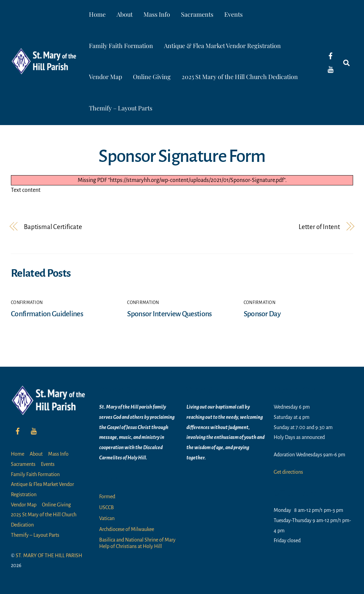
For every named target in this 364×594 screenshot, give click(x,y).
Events (233, 14)
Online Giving (152, 77)
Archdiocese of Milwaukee (127, 529)
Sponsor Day (262, 314)
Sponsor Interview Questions (169, 314)
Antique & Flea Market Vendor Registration (222, 46)
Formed (107, 497)
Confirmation (27, 303)
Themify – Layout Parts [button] (121, 108)
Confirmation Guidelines (47, 314)
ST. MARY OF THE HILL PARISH (49, 555)
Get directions (288, 472)
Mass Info (157, 14)
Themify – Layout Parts (35, 535)
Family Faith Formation (121, 46)
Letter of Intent (319, 227)
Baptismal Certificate (53, 227)
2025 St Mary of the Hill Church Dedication (240, 77)
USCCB (107, 507)
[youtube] (331, 69)
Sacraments (197, 14)
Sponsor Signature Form (182, 156)
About (125, 14)
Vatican (107, 518)
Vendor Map (105, 77)
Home (97, 14)
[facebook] (331, 56)
